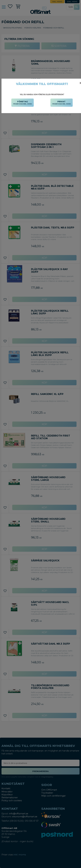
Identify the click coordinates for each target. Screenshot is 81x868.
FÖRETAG (23, 103)
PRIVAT (62, 103)
